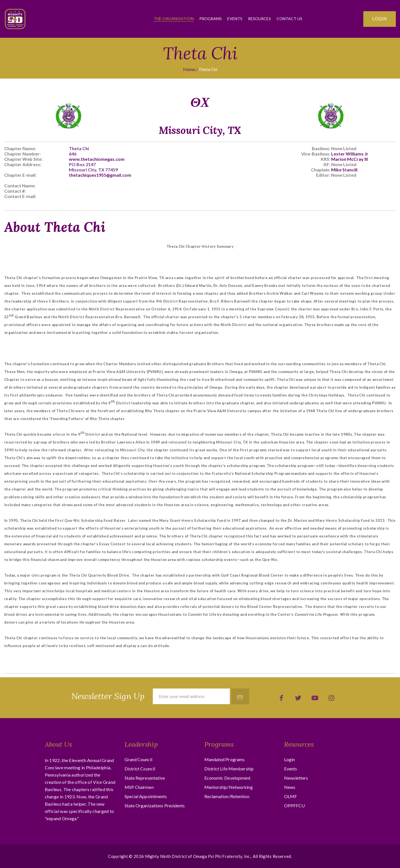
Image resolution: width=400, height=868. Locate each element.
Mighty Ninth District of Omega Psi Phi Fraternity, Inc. (198, 856)
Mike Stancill (344, 170)
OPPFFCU (295, 806)
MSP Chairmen (139, 787)
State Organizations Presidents (155, 806)
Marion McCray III (349, 159)
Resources (259, 19)
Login (380, 19)
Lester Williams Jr (350, 154)
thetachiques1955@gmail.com (100, 175)
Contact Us (289, 19)
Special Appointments (146, 796)
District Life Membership (229, 769)
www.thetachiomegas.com (97, 159)
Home (189, 69)
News (290, 787)
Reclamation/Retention (227, 796)
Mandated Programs (225, 759)
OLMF (291, 796)
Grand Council (138, 759)
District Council (140, 769)
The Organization (174, 19)
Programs (210, 19)
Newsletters (296, 778)
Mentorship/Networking (229, 787)
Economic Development (228, 778)
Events (235, 19)
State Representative (145, 778)
